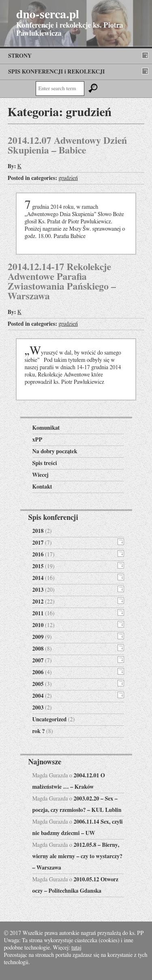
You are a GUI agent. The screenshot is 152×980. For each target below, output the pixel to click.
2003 (38, 708)
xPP (37, 440)
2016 (38, 555)
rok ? (39, 731)
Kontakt (42, 487)
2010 (38, 625)
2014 (38, 578)
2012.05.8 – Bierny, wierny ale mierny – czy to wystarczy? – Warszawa (78, 857)
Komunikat (46, 428)
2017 (38, 543)
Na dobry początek (55, 452)
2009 (38, 637)
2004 (38, 696)
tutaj (76, 948)
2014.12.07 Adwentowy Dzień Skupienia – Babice (67, 146)
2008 (38, 649)
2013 (38, 590)
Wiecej (41, 475)
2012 (38, 602)
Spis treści (45, 463)
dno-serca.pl (48, 15)
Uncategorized (50, 720)
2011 (38, 614)
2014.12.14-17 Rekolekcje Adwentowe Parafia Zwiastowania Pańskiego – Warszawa (62, 282)
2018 (38, 531)
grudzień (68, 178)
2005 (38, 684)
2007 (38, 661)
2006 (38, 673)
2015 (38, 567)
